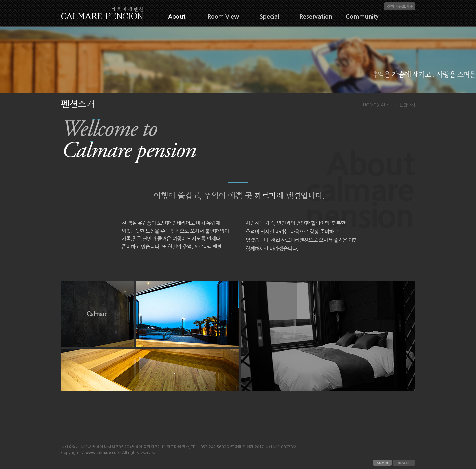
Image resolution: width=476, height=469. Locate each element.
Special (269, 17)
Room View (223, 17)
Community (362, 17)
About (177, 17)
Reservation (316, 17)
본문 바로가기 (0, 0)
